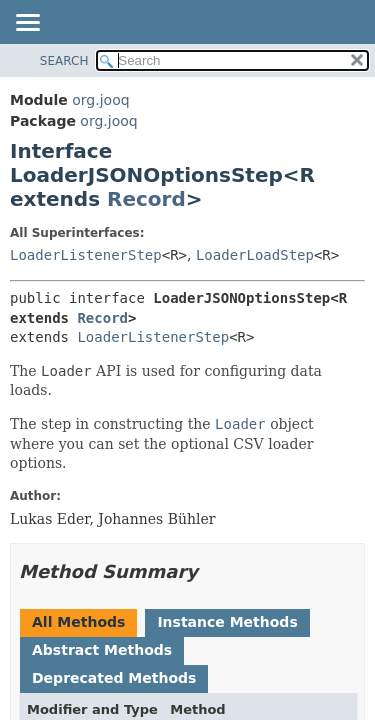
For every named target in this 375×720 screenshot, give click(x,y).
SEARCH (64, 61)
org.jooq (100, 100)
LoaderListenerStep (86, 255)
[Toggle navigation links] (27, 24)
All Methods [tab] (78, 622)
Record (146, 199)
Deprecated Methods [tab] (114, 678)
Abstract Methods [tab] (102, 650)
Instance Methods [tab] (227, 622)
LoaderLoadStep (255, 255)
